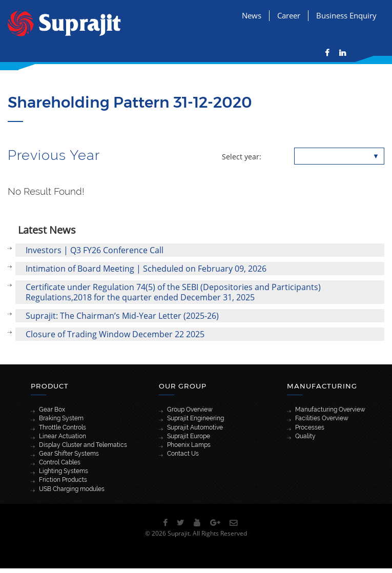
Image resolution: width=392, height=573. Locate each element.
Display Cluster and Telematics (83, 445)
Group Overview (190, 410)
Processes (310, 427)
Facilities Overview (322, 418)
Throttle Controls (63, 427)
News (252, 15)
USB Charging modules (72, 489)
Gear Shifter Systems (69, 454)
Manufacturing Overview (330, 410)
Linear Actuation (63, 436)
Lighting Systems (64, 471)
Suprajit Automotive (195, 427)
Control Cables (60, 462)
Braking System (61, 418)
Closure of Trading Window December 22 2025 (115, 334)
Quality (305, 436)
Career (289, 15)
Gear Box (52, 410)
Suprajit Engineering (195, 418)
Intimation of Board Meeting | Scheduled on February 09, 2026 (146, 269)
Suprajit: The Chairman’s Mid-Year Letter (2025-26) (122, 316)
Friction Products (63, 480)
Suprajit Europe (189, 436)
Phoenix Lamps (189, 445)
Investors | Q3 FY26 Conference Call (95, 250)
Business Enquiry (346, 15)
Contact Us (183, 454)
